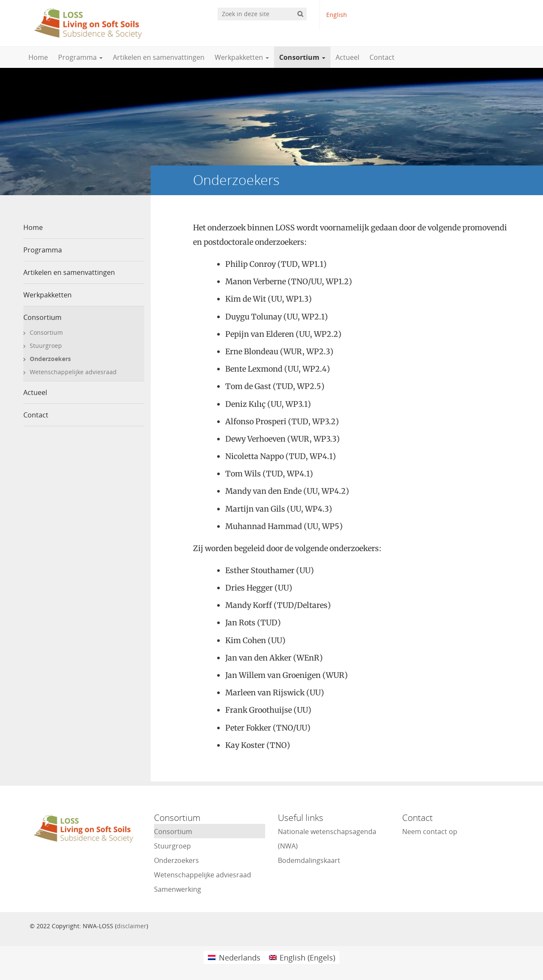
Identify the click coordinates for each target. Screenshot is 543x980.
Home (38, 57)
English (337, 15)
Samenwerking (178, 889)
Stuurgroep (46, 346)
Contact (382, 57)
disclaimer (132, 926)
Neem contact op (430, 832)
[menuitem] (234, 957)
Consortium (302, 57)
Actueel (347, 57)
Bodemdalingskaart (309, 860)
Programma (80, 57)
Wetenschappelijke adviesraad (73, 372)
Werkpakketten (242, 57)
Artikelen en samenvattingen (159, 57)
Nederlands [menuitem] (240, 958)
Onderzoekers (50, 359)
